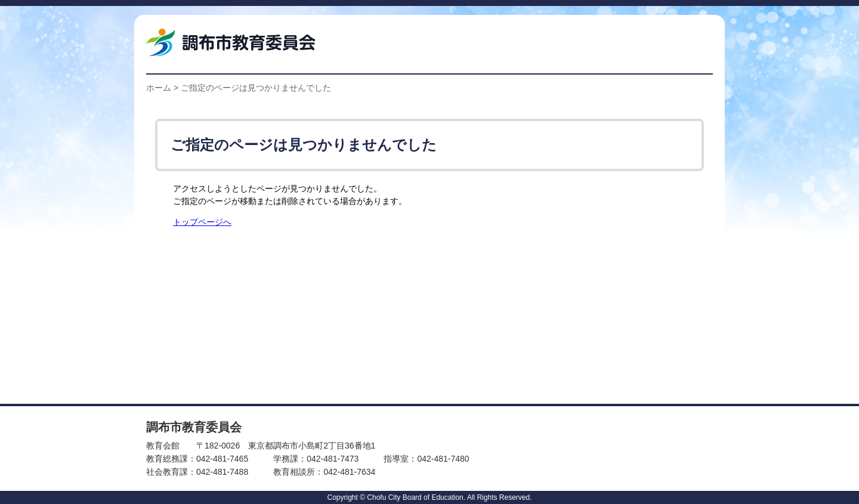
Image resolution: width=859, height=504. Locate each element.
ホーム (159, 88)
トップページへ (202, 222)
